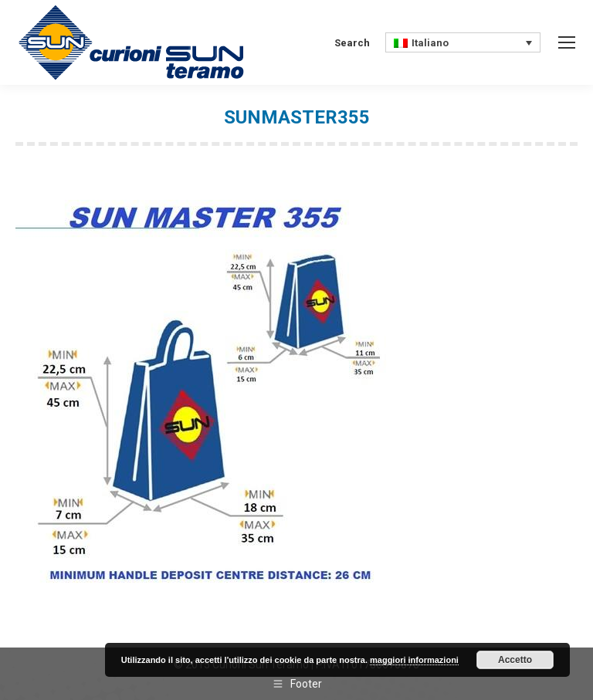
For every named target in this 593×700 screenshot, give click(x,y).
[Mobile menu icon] (567, 42)
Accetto (515, 660)
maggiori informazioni (414, 660)
